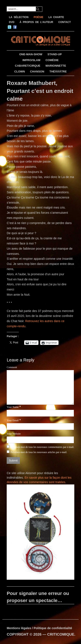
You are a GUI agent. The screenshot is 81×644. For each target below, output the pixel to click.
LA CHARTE (56, 17)
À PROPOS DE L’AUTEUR (36, 22)
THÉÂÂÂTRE (58, 71)
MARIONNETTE (56, 66)
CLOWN (20, 71)
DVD (12, 22)
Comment (12, 367)
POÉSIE (39, 17)
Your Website (14, 434)
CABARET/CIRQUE (28, 66)
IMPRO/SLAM (31, 60)
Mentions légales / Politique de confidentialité (39, 628)
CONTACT (65, 22)
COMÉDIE (52, 60)
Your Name (13, 407)
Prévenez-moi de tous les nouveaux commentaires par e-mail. (42, 447)
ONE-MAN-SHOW (31, 54)
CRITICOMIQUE (61, 634)
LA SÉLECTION (19, 17)
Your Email (13, 420)
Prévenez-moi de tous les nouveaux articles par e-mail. (39, 452)
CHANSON (37, 71)
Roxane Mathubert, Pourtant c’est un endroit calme (40, 91)
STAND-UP (55, 54)
